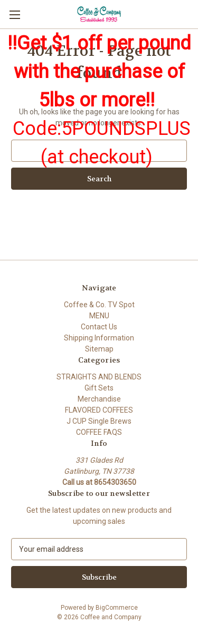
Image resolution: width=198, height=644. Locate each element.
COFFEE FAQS (99, 432)
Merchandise (99, 399)
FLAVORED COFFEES (99, 410)
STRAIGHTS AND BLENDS (99, 377)
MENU (99, 316)
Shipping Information (99, 338)
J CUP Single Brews (99, 421)
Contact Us (99, 327)
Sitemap (99, 349)
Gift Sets (99, 388)
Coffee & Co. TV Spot (99, 305)
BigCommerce (117, 608)
